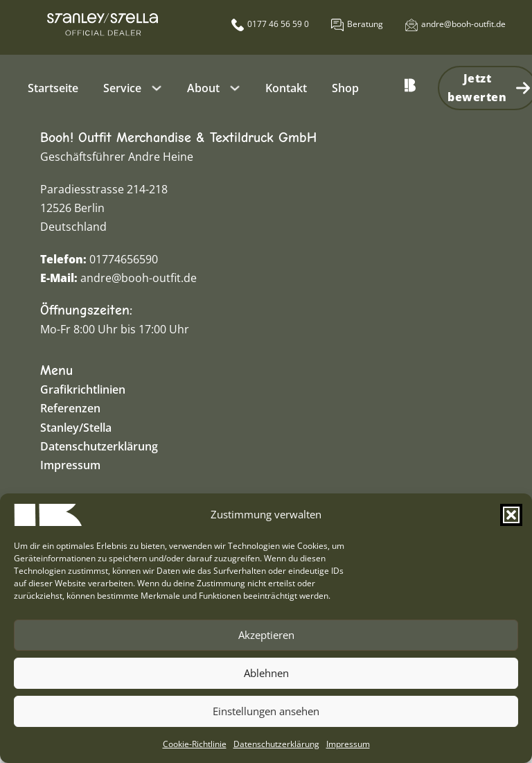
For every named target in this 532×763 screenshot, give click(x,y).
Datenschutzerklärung (276, 744)
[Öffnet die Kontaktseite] (357, 24)
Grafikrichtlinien (83, 389)
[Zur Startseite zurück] (410, 88)
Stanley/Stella (76, 428)
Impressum (348, 744)
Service (122, 88)
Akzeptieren (266, 635)
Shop (345, 88)
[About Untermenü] (235, 88)
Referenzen (70, 408)
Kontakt (286, 88)
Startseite (53, 88)
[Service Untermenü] (157, 88)
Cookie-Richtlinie (195, 744)
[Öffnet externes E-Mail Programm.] (455, 24)
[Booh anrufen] (270, 24)
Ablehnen (266, 673)
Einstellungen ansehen (266, 711)
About (203, 88)
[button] (511, 515)
